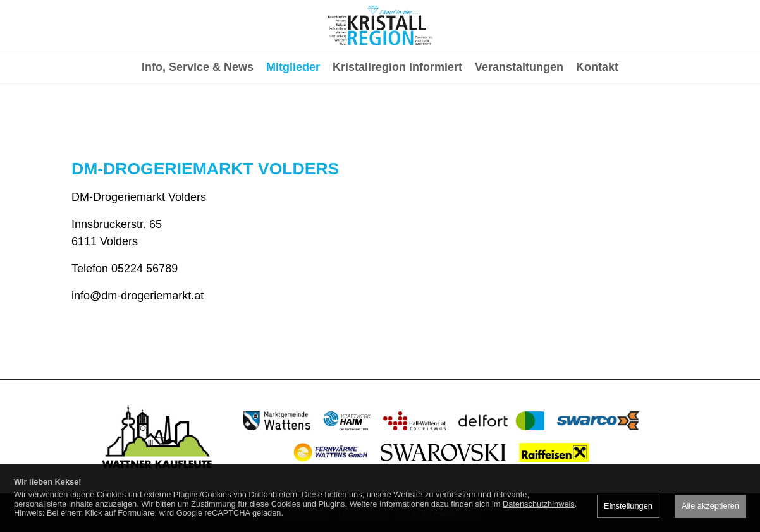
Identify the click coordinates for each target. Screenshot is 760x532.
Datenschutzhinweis (539, 504)
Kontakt (597, 118)
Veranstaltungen (519, 118)
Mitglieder (293, 118)
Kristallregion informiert (397, 118)
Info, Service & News (198, 118)
